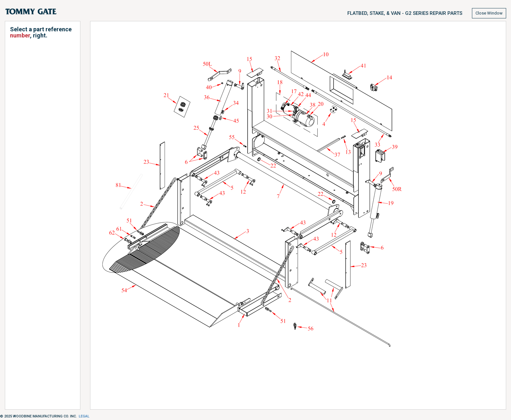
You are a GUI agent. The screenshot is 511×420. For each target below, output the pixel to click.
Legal (84, 416)
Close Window (489, 13)
